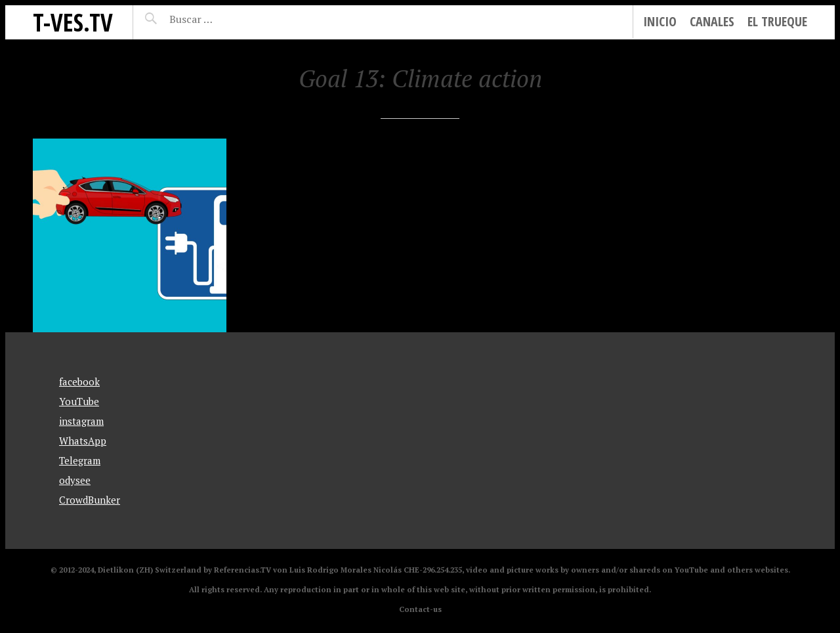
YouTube (79, 401)
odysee (75, 480)
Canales (712, 21)
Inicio (660, 21)
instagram (81, 421)
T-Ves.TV (73, 22)
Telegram (80, 460)
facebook (79, 382)
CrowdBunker (90, 500)
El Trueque (777, 21)
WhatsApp (83, 441)
